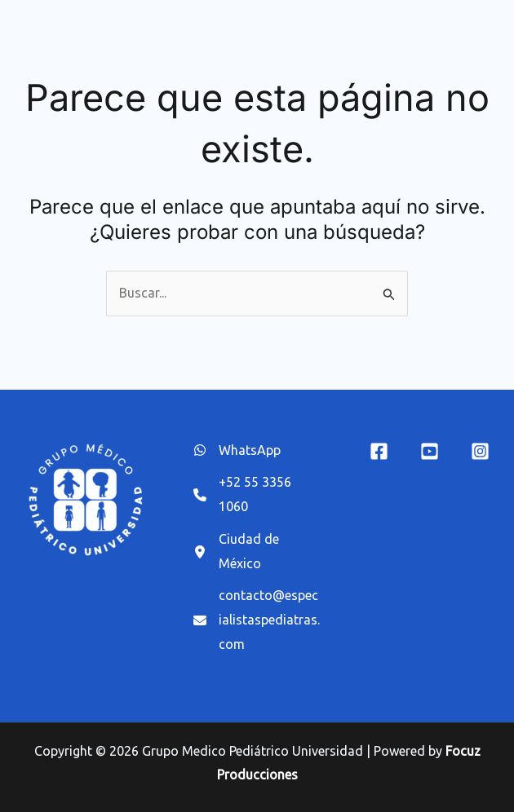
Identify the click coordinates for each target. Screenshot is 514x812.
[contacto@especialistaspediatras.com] (257, 620)
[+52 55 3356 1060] (257, 495)
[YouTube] (430, 451)
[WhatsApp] (237, 451)
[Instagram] (480, 451)
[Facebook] (379, 451)
